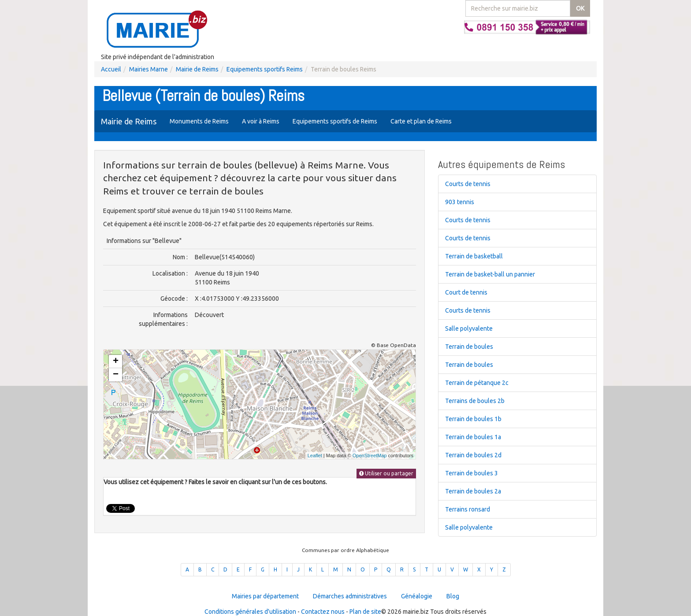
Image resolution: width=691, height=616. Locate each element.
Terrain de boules (469, 347)
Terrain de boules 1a (473, 437)
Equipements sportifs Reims (265, 69)
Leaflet (315, 455)
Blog (453, 596)
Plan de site (365, 612)
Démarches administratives (350, 596)
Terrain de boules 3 (472, 473)
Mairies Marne (149, 69)
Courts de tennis (468, 184)
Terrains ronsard (468, 509)
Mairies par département (265, 596)
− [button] (116, 375)
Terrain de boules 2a (473, 491)
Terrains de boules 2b (475, 401)
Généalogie (417, 596)
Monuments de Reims (199, 121)
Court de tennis (466, 292)
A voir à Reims (261, 121)
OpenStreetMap (370, 455)
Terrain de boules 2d (473, 455)
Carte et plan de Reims (421, 121)
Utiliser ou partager (386, 473)
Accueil (111, 69)
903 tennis (460, 202)
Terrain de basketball (474, 256)
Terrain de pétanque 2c (477, 383)
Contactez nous (323, 612)
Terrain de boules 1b (473, 419)
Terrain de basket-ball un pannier (490, 274)
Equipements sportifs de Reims (335, 121)
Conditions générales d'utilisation (250, 612)
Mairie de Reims (197, 69)
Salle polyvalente (469, 329)
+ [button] (116, 362)
